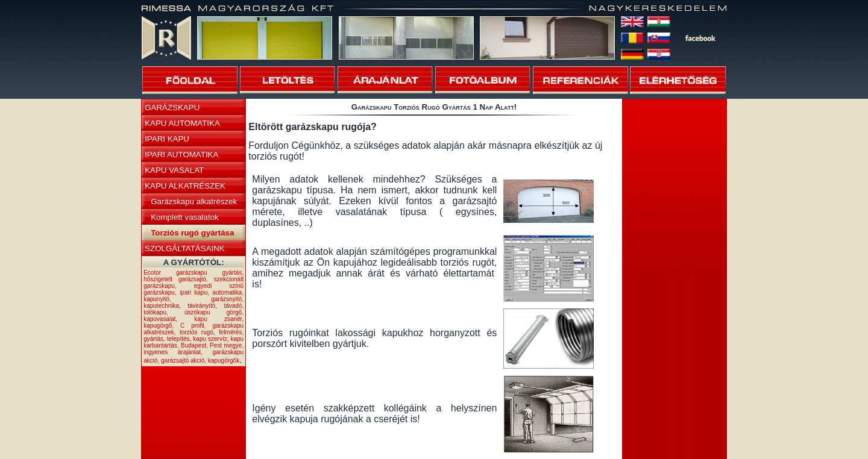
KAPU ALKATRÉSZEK (185, 186)
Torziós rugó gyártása (192, 233)
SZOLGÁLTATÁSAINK (185, 248)
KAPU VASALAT (174, 170)
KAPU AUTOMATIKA (182, 123)
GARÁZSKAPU (172, 108)
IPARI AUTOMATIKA (181, 155)
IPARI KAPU (167, 139)
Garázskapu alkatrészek (194, 201)
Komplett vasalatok (185, 217)
